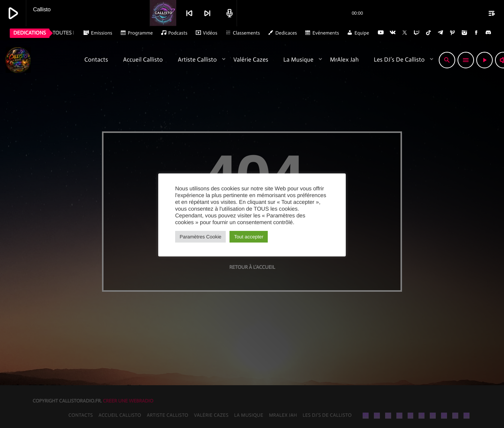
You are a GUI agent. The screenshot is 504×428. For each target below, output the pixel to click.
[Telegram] (441, 33)
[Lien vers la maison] (41, 60)
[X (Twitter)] (405, 33)
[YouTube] (381, 33)
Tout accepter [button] (249, 237)
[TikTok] (429, 33)
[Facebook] (476, 33)
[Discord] (488, 33)
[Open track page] (228, 13)
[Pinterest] (453, 33)
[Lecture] (483, 60)
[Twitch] (417, 33)
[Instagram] (464, 33)
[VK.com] (393, 33)
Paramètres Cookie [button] (200, 237)
